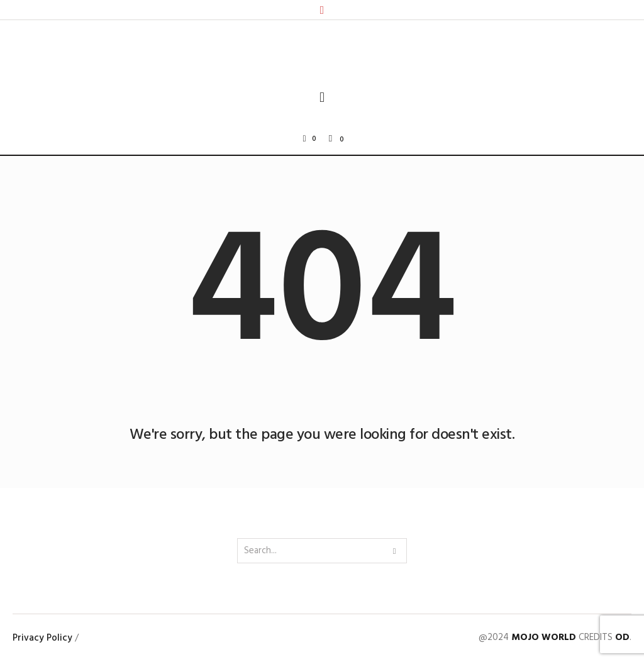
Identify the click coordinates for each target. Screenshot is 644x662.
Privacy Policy (42, 638)
